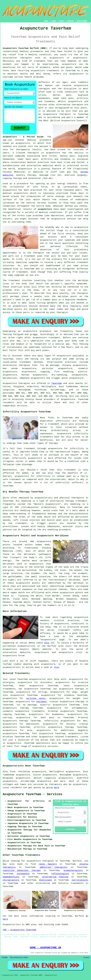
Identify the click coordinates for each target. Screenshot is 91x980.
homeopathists (11, 877)
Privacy (86, 957)
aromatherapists (73, 870)
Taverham (57, 383)
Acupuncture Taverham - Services (32, 794)
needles (7, 146)
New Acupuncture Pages (19, 957)
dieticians (45, 880)
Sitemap (5, 957)
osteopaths (23, 874)
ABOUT (62, 21)
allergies (8, 682)
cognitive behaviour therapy (22, 870)
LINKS (54, 21)
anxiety (71, 724)
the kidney (45, 570)
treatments (77, 883)
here (56, 788)
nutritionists (80, 880)
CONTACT (71, 21)
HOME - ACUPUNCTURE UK (45, 947)
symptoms (34, 262)
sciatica (83, 682)
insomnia (69, 695)
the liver (60, 570)
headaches (58, 714)
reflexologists (60, 874)
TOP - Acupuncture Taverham (19, 930)
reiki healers (48, 864)
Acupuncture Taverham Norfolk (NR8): (25, 48)
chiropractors (11, 880)
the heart (49, 573)
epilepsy (42, 702)
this (47, 643)
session (70, 234)
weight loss (81, 698)
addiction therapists (54, 867)
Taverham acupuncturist (32, 679)
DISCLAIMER (82, 21)
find (13, 772)
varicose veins (36, 698)
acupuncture (69, 64)
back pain (47, 718)
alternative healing (55, 877)
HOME (46, 21)
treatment (40, 61)
